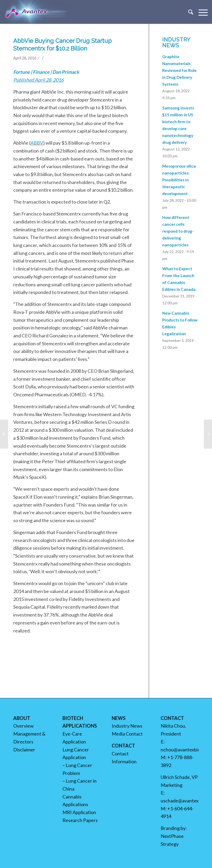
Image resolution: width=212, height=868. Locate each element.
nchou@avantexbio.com (185, 750)
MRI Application (79, 812)
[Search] (188, 12)
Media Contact (127, 734)
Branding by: (174, 828)
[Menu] (200, 12)
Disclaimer (24, 750)
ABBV (37, 143)
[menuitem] (188, 12)
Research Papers (80, 820)
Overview (23, 726)
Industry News (127, 726)
